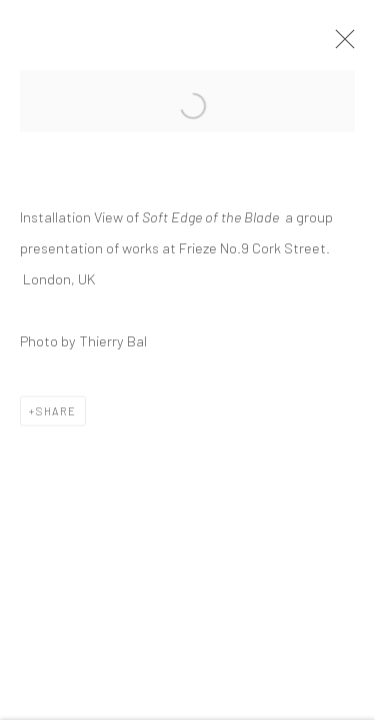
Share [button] (56, 412)
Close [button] (340, 45)
